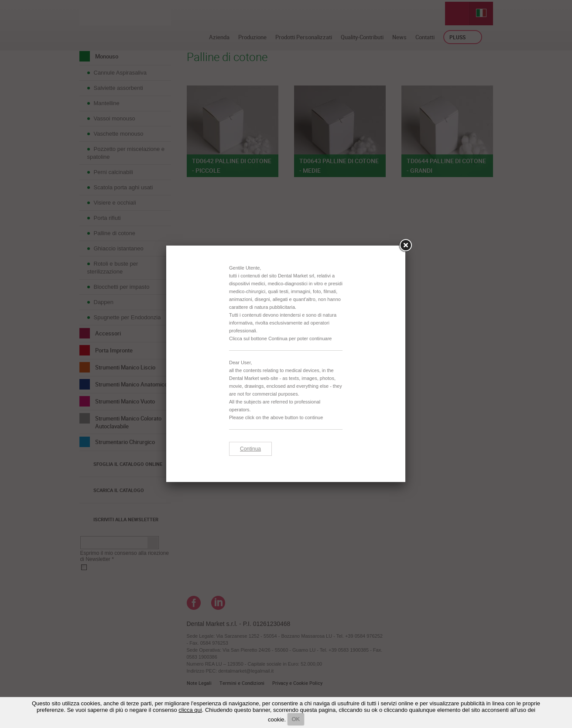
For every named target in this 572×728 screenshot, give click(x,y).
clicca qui (190, 710)
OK (296, 719)
